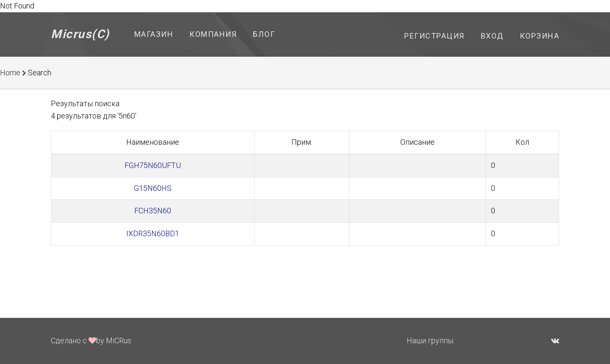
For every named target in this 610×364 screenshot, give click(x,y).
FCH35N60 (153, 211)
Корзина (540, 36)
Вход (492, 36)
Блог (264, 34)
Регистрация (434, 36)
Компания (213, 34)
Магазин (154, 34)
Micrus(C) (80, 34)
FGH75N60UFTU (153, 165)
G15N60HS (153, 188)
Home (10, 73)
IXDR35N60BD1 (153, 233)
